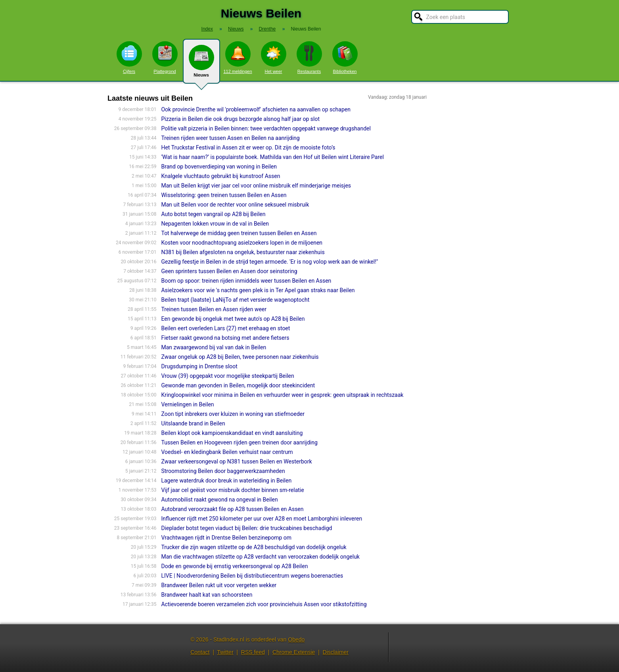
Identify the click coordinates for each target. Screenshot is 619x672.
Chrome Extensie (294, 652)
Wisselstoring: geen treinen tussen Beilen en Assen (224, 195)
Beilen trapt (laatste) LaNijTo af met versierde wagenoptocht (235, 300)
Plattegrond (165, 57)
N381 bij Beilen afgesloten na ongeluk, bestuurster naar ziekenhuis (243, 252)
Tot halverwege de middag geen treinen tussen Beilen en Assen (239, 233)
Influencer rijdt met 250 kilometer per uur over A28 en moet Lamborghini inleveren (262, 519)
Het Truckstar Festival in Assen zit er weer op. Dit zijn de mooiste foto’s (248, 147)
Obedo (296, 639)
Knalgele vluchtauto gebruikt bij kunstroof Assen (220, 176)
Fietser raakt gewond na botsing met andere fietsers (225, 338)
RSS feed (253, 652)
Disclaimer (336, 652)
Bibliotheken (345, 57)
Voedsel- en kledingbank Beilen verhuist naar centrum (227, 452)
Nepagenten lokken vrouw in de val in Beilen (215, 224)
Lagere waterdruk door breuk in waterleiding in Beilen (226, 481)
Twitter (225, 652)
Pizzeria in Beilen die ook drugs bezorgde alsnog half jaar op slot (240, 119)
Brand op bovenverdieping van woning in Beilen (219, 167)
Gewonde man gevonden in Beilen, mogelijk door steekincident (238, 385)
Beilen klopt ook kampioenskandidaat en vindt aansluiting (232, 433)
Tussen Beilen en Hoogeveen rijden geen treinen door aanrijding (239, 442)
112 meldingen (238, 57)
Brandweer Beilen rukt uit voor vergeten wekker (219, 585)
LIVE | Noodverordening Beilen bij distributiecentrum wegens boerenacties (252, 576)
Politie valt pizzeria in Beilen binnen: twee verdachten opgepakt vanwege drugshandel (266, 128)
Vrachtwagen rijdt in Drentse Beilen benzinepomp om (226, 538)
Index (207, 29)
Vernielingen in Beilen (187, 404)
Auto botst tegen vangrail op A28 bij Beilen (213, 214)
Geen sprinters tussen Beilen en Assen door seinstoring (229, 271)
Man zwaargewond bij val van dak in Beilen (214, 347)
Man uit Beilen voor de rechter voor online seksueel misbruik (235, 205)
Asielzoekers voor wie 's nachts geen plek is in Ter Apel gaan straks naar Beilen (258, 290)
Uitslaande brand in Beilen (193, 423)
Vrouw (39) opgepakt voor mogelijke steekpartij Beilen (227, 376)
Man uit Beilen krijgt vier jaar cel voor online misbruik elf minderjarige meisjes (256, 186)
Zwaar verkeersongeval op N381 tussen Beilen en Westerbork (236, 461)
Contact (200, 652)
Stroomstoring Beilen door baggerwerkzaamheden (223, 471)
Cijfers (129, 57)
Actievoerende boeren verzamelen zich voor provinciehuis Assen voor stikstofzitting (264, 604)
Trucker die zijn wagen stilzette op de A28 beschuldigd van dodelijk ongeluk (254, 547)
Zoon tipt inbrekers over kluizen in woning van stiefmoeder (233, 414)
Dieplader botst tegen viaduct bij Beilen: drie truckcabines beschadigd (246, 528)
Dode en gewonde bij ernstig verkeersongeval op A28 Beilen (234, 566)
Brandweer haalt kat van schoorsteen (207, 595)
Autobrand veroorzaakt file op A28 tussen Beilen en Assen (232, 509)
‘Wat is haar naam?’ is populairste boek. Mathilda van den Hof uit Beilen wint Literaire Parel (272, 157)
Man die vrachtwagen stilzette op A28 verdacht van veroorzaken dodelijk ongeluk (260, 557)
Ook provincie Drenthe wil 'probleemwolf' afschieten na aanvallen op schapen (256, 109)
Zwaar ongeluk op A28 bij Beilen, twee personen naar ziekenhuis (240, 357)
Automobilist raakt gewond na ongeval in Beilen (219, 500)
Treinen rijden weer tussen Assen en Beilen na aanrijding (230, 138)
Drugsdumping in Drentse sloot (199, 366)
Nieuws (201, 64)
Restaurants (309, 57)
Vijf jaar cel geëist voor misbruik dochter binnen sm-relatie (232, 490)
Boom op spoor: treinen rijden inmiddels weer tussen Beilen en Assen (246, 281)
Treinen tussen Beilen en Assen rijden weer (214, 309)
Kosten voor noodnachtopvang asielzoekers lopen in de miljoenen (242, 243)
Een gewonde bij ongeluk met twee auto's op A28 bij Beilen (233, 319)
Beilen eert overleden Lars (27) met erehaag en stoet (225, 328)
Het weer (274, 57)
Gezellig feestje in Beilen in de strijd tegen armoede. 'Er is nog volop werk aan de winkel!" (269, 262)
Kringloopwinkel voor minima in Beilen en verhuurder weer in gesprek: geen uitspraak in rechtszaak (282, 395)
